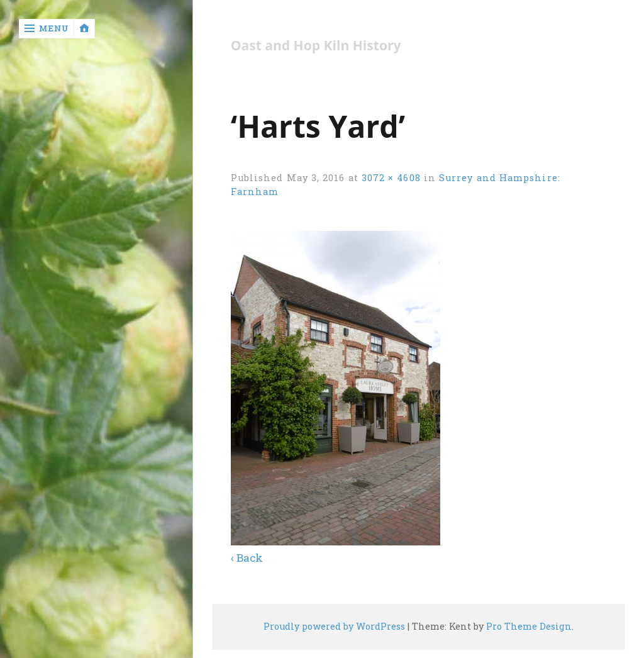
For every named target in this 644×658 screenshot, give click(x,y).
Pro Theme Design (529, 626)
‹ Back (247, 558)
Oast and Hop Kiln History (316, 46)
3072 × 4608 (391, 178)
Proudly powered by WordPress (334, 626)
